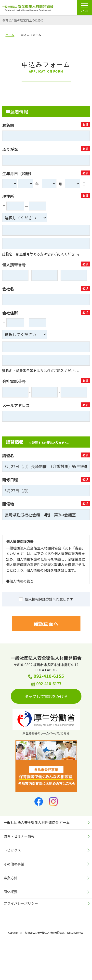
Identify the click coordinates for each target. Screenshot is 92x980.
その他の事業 (14, 864)
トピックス (12, 850)
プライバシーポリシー (21, 903)
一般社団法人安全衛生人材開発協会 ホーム (37, 822)
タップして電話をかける (49, 696)
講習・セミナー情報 (19, 836)
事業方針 (11, 878)
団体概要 (11, 892)
